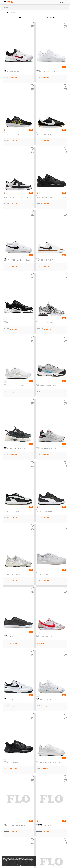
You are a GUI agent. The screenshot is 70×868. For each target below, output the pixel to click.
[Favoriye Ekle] (32, 23)
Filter (19, 17)
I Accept (19, 865)
